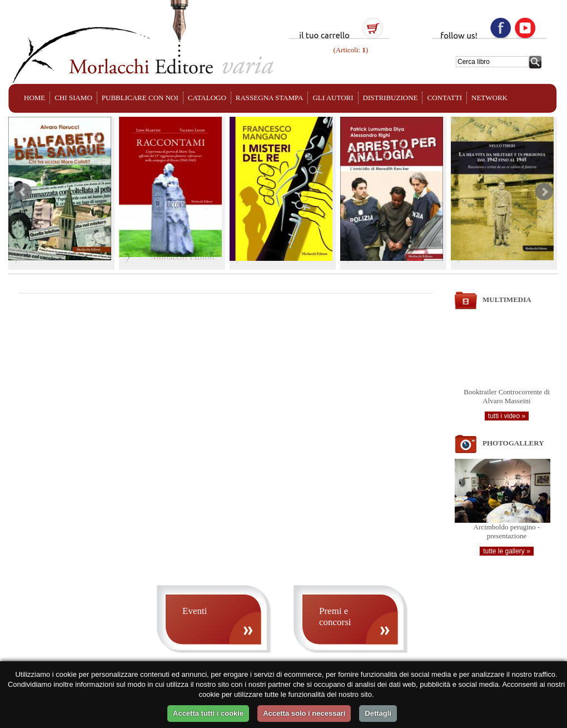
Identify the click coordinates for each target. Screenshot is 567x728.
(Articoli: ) (350, 50)
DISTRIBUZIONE (391, 98)
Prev (23, 192)
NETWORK (489, 98)
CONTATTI (444, 98)
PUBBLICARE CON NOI (140, 98)
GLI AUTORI (333, 98)
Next (544, 192)
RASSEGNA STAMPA (270, 98)
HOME (34, 98)
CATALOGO (207, 98)
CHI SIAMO (73, 98)
